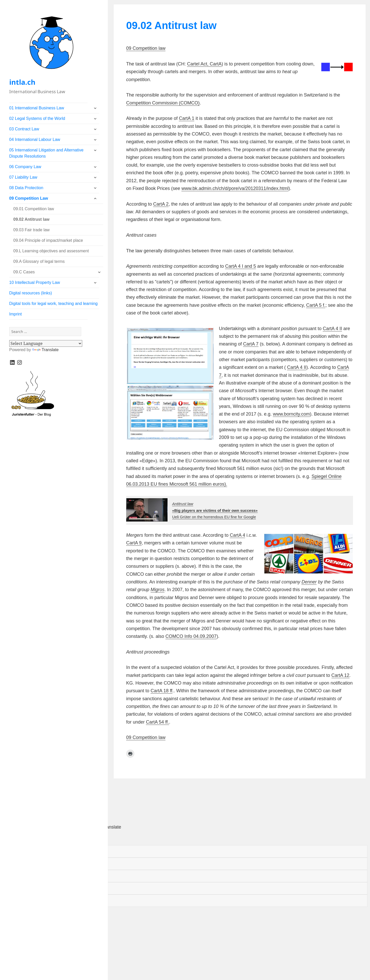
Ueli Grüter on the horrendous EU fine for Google (215, 510)
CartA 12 (340, 675)
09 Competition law (146, 48)
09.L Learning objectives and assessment (51, 251)
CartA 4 (237, 535)
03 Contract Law (24, 129)
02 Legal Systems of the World (37, 118)
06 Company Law (25, 167)
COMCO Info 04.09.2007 (191, 636)
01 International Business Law (37, 108)
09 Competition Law (29, 198)
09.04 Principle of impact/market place (48, 240)
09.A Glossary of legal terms (39, 261)
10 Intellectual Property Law (35, 282)
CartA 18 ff (161, 691)
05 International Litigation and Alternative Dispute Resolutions (46, 153)
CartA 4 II (332, 329)
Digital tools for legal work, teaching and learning (53, 304)
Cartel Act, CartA (204, 64)
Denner (309, 582)
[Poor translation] (35, 838)
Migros (158, 590)
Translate (45, 350)
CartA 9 (134, 543)
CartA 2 (161, 204)
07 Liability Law (23, 177)
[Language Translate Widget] (46, 343)
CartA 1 (187, 118)
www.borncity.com (291, 414)
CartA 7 (251, 344)
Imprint (16, 314)
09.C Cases (24, 272)
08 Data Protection (26, 188)
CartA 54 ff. (158, 722)
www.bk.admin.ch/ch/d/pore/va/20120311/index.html (235, 188)
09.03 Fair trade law (31, 230)
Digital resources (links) (31, 293)
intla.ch (22, 82)
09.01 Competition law (34, 209)
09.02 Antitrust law (31, 219)
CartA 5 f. (316, 305)
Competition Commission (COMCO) (163, 103)
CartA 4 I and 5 (240, 266)
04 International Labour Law (35, 140)
